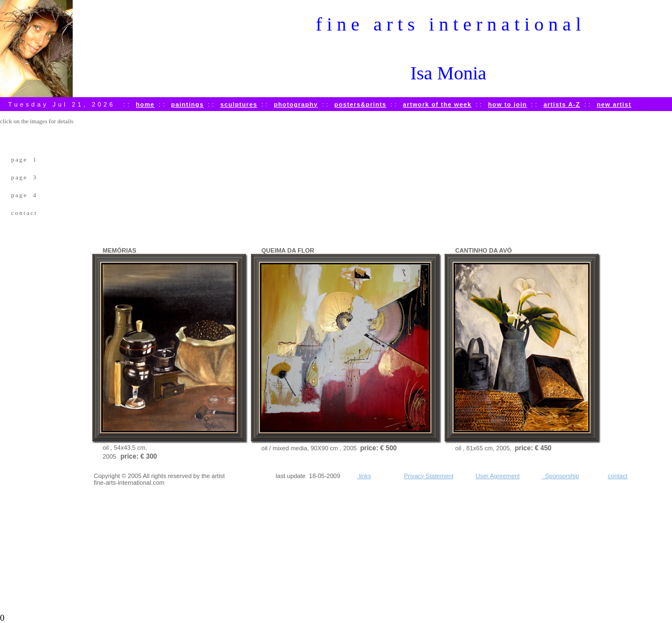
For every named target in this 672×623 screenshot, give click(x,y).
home (145, 104)
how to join (508, 104)
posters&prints (361, 104)
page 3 (24, 177)
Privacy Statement (429, 476)
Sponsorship (560, 476)
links (364, 476)
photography (295, 104)
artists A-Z (562, 104)
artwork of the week (437, 104)
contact (24, 213)
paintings (187, 104)
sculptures (239, 104)
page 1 (24, 159)
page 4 (24, 195)
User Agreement (497, 476)
